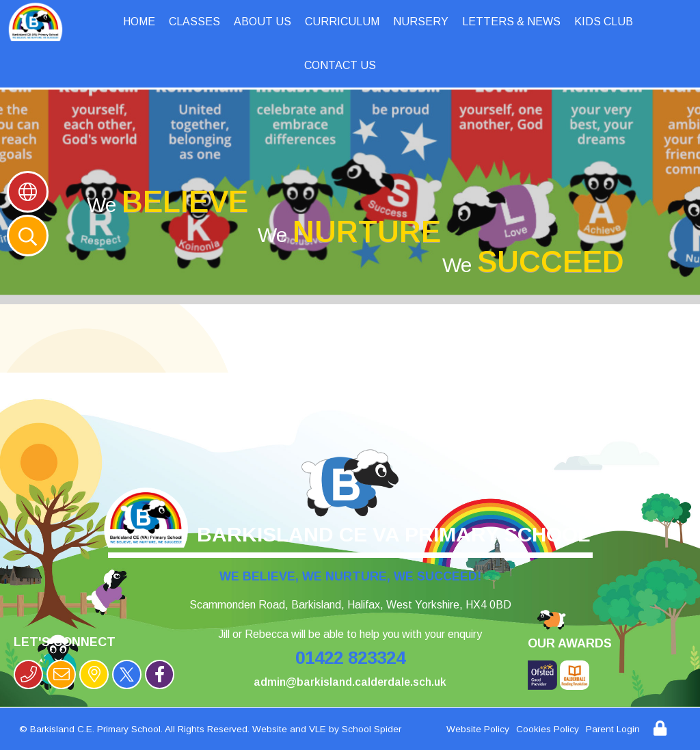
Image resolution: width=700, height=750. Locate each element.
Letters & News (511, 22)
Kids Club (604, 22)
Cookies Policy (548, 729)
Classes (194, 22)
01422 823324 (350, 658)
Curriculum (342, 22)
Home (139, 22)
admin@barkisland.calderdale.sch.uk (350, 682)
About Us (262, 22)
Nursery (421, 22)
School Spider (372, 729)
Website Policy (478, 729)
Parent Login (613, 729)
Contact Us (340, 65)
